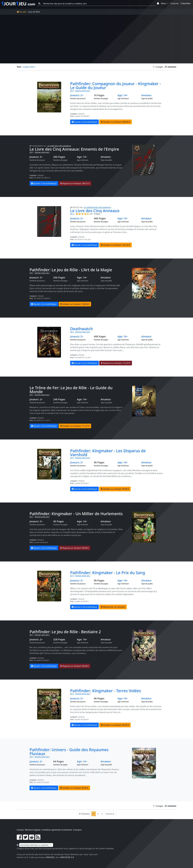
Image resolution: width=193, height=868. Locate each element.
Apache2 (50, 857)
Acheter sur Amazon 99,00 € (115, 725)
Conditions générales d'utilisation (57, 830)
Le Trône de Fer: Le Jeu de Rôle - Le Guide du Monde (71, 390)
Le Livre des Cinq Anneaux (59, 146)
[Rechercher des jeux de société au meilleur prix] (99, 4)
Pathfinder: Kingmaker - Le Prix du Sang (108, 573)
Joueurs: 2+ (77, 95)
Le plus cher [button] (29, 67)
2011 (72, 91)
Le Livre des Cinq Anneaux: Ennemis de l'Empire (74, 149)
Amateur (146, 95)
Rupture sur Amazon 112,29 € (116, 363)
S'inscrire (175, 3)
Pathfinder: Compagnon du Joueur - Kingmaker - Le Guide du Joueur (116, 86)
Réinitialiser (43, 52)
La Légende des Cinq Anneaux (98, 207)
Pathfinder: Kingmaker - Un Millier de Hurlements (76, 514)
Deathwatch (82, 329)
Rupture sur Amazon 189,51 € (75, 183)
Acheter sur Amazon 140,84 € (75, 304)
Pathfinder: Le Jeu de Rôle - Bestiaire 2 (65, 632)
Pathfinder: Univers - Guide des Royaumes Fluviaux (69, 752)
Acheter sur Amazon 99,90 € (115, 489)
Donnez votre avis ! (83, 91)
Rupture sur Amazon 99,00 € (74, 548)
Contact (20, 830)
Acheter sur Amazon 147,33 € (115, 245)
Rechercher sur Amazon (113, 607)
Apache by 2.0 (67, 857)
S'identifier (186, 3)
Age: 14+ (123, 95)
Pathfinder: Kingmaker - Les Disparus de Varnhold (108, 453)
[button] (158, 4)
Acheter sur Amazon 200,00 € (115, 122)
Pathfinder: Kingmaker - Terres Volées (106, 691)
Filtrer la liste (103, 52)
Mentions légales (33, 830)
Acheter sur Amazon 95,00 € (74, 788)
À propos (77, 830)
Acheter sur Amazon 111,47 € (75, 426)
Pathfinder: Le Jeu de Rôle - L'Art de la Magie (71, 270)
